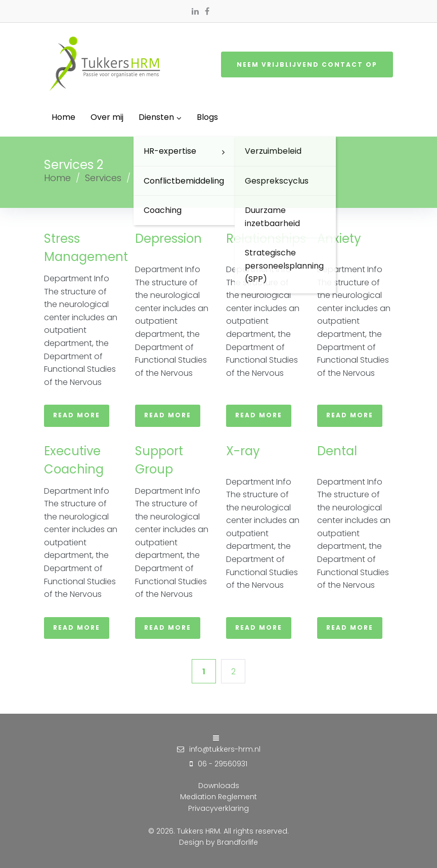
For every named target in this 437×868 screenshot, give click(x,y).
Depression (168, 238)
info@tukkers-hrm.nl (225, 749)
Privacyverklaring (219, 808)
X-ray (243, 451)
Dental (337, 451)
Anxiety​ (339, 238)
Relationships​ (266, 238)
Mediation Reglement (219, 797)
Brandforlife (237, 842)
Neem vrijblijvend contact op (307, 64)
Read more (77, 415)
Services (103, 178)
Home (57, 178)
